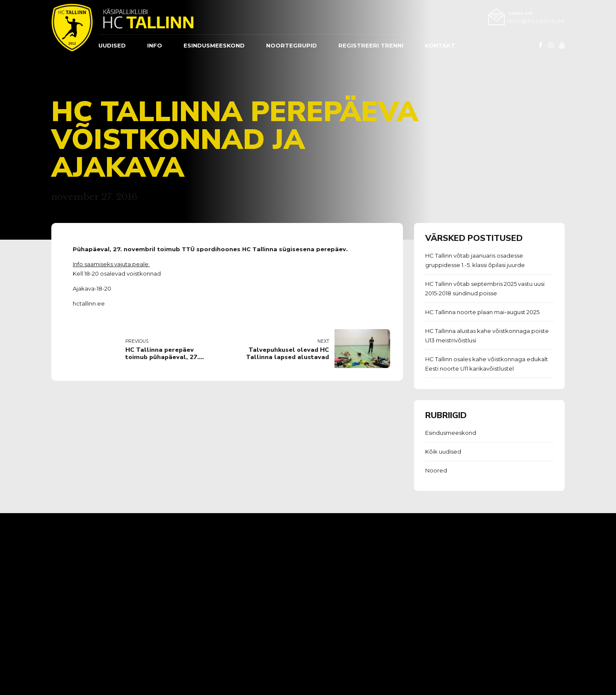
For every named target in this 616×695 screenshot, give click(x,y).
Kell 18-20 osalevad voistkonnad (117, 273)
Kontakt (440, 45)
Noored (436, 470)
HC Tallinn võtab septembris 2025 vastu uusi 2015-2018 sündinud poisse (485, 288)
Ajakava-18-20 (92, 288)
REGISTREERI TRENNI (371, 45)
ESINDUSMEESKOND (214, 45)
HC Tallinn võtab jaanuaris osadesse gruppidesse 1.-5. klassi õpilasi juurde (475, 260)
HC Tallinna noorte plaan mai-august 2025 (482, 312)
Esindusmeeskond (451, 433)
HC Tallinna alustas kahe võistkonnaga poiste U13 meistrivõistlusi (487, 336)
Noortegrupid (292, 45)
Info (155, 45)
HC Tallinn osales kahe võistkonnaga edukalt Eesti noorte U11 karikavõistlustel (487, 364)
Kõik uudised (443, 451)
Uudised (112, 45)
